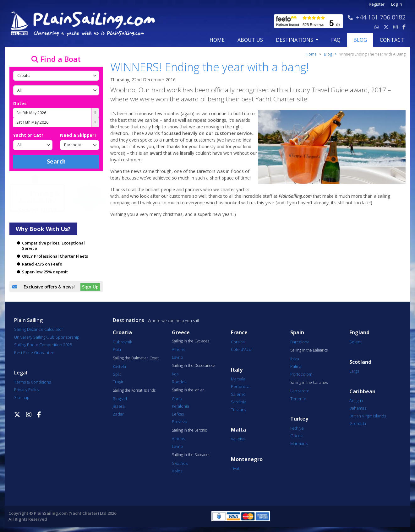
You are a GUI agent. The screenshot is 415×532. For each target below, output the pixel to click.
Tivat (235, 468)
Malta (238, 430)
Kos (175, 374)
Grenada (358, 423)
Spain (297, 333)
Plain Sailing (28, 320)
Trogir (118, 382)
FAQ (336, 40)
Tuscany (239, 410)
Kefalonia (180, 406)
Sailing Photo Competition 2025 (43, 345)
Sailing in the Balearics (309, 350)
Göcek (296, 436)
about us (250, 40)
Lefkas (178, 414)
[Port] (56, 90)
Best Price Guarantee (34, 352)
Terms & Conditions (33, 382)
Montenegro (247, 459)
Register (377, 4)
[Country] (56, 76)
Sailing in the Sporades (191, 455)
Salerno (238, 394)
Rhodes (179, 382)
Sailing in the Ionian (188, 390)
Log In (397, 4)
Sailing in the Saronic (189, 430)
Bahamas (358, 408)
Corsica (238, 342)
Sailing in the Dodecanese (194, 366)
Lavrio (177, 357)
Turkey (299, 419)
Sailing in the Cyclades (191, 341)
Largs (354, 371)
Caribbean (362, 392)
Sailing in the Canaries (309, 383)
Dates (20, 103)
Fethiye (297, 428)
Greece (181, 333)
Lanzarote (300, 391)
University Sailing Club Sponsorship (47, 337)
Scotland (360, 362)
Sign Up (90, 287)
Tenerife (298, 399)
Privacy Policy (27, 390)
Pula (117, 349)
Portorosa (240, 386)
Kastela (119, 366)
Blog (328, 54)
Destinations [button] (295, 40)
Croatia (122, 333)
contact (392, 40)
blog (360, 40)
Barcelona (300, 342)
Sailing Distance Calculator (39, 329)
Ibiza (295, 359)
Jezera (119, 406)
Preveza (180, 422)
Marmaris (299, 443)
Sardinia (239, 402)
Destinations (128, 320)
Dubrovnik (122, 342)
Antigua (356, 400)
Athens (178, 349)
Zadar (118, 414)
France (239, 333)
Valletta (238, 439)
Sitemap (22, 397)
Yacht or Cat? (28, 135)
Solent (355, 342)
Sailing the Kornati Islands (134, 390)
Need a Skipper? (78, 135)
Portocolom (301, 374)
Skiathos (180, 463)
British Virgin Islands (368, 416)
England (359, 333)
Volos (177, 471)
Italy (237, 370)
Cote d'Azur (242, 349)
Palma (296, 366)
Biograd (120, 399)
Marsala (238, 379)
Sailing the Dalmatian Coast (136, 358)
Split (117, 374)
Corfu (177, 399)
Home (217, 40)
